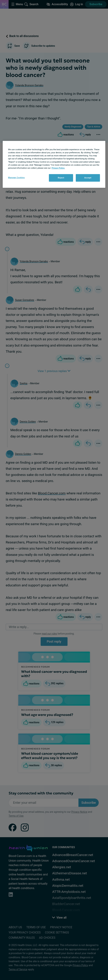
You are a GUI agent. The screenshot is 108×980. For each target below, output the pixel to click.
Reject (61, 178)
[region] (54, 164)
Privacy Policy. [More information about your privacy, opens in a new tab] (58, 168)
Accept (88, 178)
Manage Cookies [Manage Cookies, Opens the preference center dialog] (16, 177)
